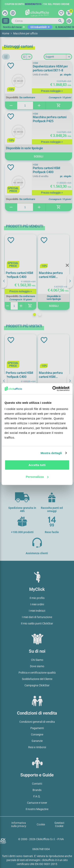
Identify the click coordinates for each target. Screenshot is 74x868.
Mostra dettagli (51, 453)
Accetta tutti (37, 465)
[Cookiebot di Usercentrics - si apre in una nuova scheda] (53, 389)
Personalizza (37, 477)
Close (67, 265)
